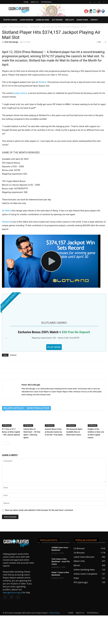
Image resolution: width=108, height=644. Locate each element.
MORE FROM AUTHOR (38, 437)
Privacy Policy (54, 641)
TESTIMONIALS (46, 2)
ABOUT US (35, 2)
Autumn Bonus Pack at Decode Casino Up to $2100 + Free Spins (54, 460)
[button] (90, 2)
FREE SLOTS (69, 20)
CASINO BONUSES (27, 20)
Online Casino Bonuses (18, 27)
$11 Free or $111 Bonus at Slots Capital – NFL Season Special (11, 460)
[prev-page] (4, 472)
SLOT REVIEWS (57, 20)
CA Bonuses (35, 27)
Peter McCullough (11, 42)
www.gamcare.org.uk (13, 621)
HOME (26, 2)
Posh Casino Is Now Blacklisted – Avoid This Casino (61, 590)
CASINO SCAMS (82, 20)
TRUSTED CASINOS (10, 20)
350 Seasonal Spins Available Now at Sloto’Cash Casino (74, 460)
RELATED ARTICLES (14, 437)
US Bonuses (28, 454)
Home (4, 27)
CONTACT (94, 20)
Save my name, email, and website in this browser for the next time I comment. (39, 539)
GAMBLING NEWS (43, 20)
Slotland (13, 383)
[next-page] (8, 472)
